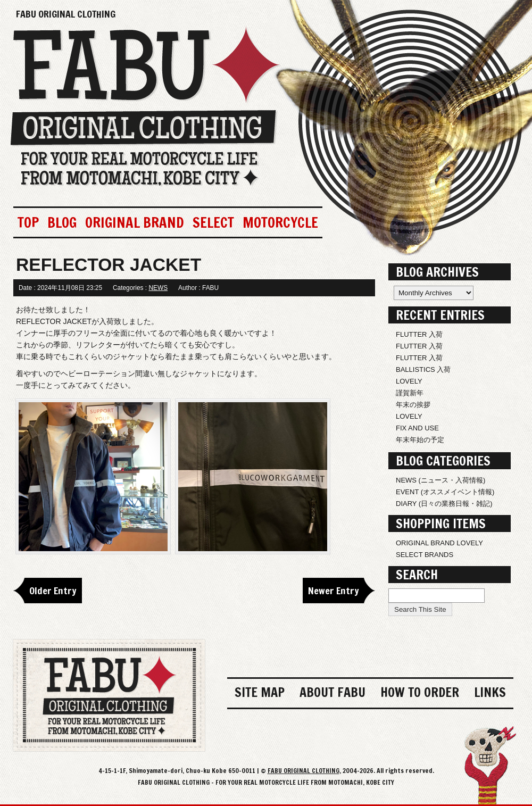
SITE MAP (260, 692)
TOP (28, 222)
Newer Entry (334, 591)
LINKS (490, 692)
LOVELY (409, 381)
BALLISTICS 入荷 (423, 369)
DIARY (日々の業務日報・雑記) (444, 504)
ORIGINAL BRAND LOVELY (439, 543)
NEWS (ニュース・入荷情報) (440, 480)
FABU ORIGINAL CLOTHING (66, 14)
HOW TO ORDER (420, 692)
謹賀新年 (410, 393)
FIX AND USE (417, 428)
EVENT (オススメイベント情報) (445, 492)
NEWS (158, 288)
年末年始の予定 (420, 440)
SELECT (213, 222)
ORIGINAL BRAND (135, 222)
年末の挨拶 (413, 405)
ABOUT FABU (332, 692)
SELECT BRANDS (425, 555)
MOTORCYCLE (280, 222)
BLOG (62, 222)
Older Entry (53, 591)
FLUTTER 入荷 (419, 334)
